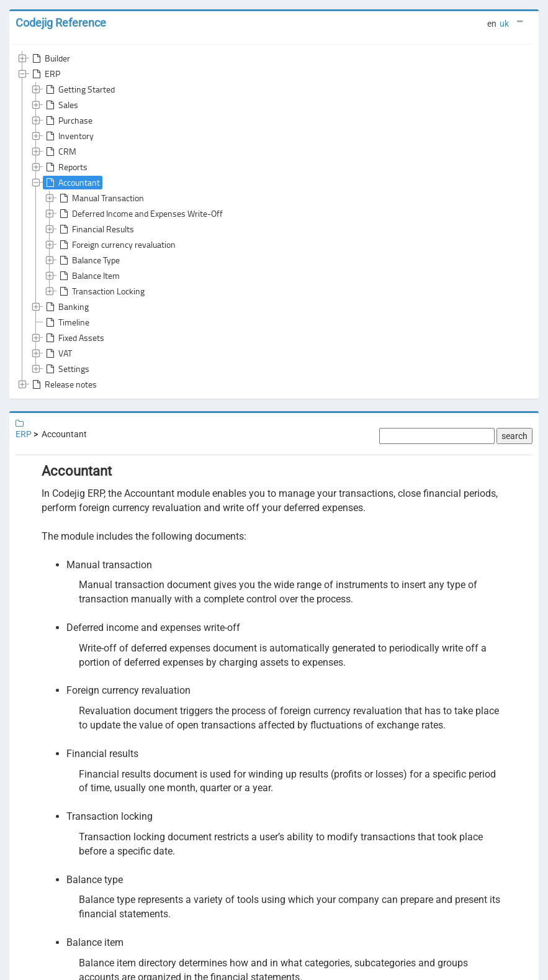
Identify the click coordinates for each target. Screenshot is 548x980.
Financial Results (96, 229)
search (514, 436)
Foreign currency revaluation (116, 245)
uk (504, 24)
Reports (65, 167)
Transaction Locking (101, 291)
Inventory (69, 136)
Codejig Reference (61, 23)
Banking (66, 307)
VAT (58, 353)
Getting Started (79, 89)
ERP (45, 74)
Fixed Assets (74, 338)
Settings (66, 369)
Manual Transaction (101, 198)
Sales (61, 105)
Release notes (63, 384)
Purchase (68, 120)
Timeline (66, 322)
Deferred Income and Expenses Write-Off (140, 214)
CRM (60, 152)
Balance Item (88, 276)
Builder (50, 58)
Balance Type (88, 260)
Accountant (72, 183)
